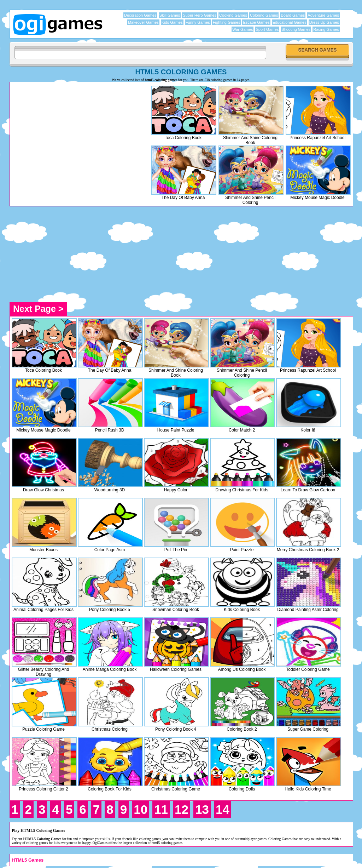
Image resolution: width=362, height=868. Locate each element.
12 (182, 809)
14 (223, 809)
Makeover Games (143, 22)
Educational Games (290, 22)
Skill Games (170, 15)
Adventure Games (323, 15)
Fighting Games (227, 22)
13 (202, 809)
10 (141, 809)
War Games (243, 29)
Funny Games (198, 22)
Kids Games (172, 22)
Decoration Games (140, 15)
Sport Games (267, 29)
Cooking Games (233, 15)
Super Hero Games (200, 15)
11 (161, 809)
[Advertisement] (71, 133)
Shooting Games (296, 29)
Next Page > (38, 309)
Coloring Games (264, 15)
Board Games (293, 15)
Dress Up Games (324, 22)
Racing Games (326, 29)
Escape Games (256, 22)
